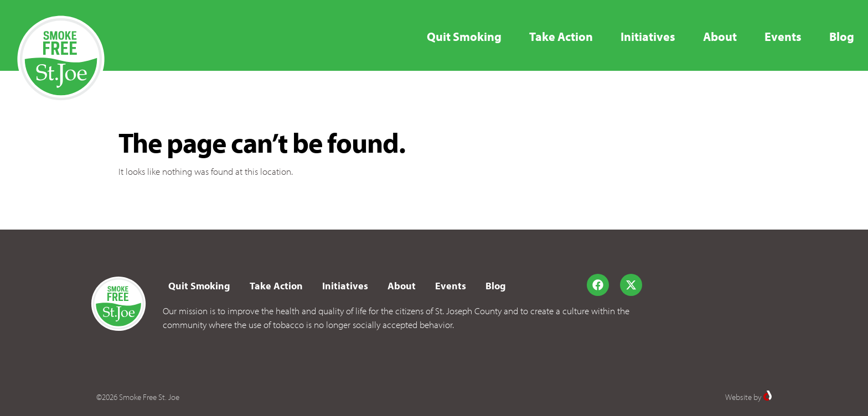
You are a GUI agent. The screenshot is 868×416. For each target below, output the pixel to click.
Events (783, 37)
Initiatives (648, 37)
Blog (842, 37)
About (720, 37)
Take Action (561, 37)
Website (738, 397)
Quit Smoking (464, 37)
